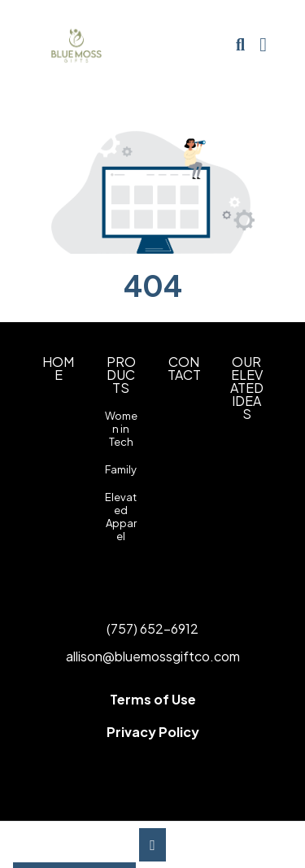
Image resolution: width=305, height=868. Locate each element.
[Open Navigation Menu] (263, 45)
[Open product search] (240, 45)
